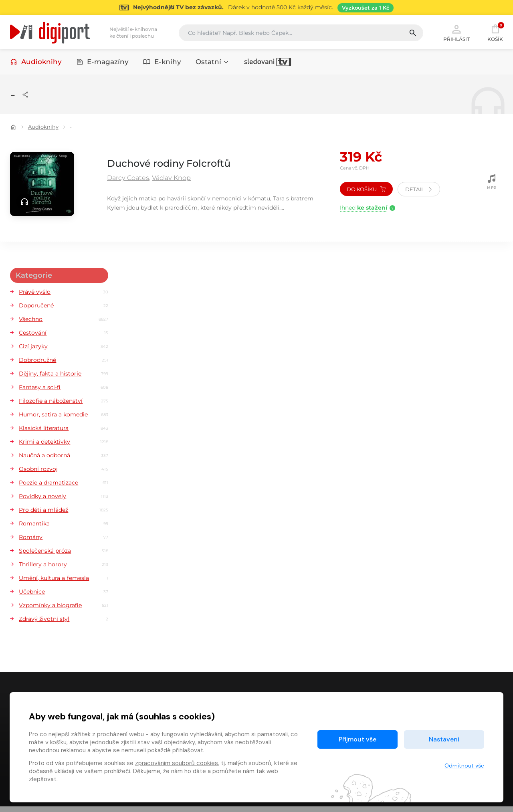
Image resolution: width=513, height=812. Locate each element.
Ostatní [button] (212, 63)
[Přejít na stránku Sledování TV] (256, 8)
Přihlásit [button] (456, 33)
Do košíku (366, 190)
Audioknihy (36, 63)
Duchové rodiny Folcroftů (184, 164)
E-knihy (162, 63)
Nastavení (444, 739)
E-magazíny (103, 63)
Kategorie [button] (33, 275)
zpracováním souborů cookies (177, 763)
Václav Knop (171, 179)
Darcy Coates (128, 179)
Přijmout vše (357, 739)
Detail (419, 190)
